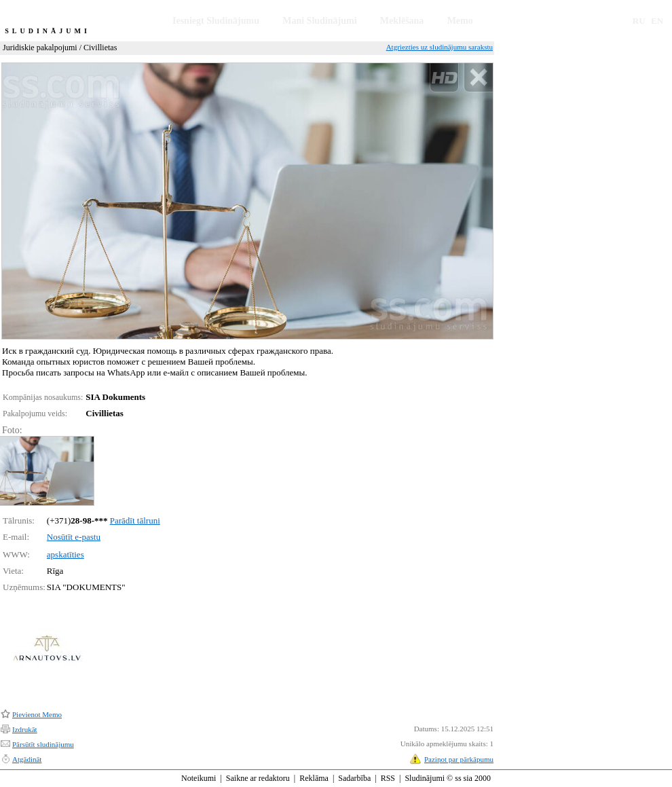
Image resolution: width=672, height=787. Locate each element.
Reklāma (314, 778)
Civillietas (100, 48)
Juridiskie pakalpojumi (40, 48)
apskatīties (66, 554)
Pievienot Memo (37, 714)
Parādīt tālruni (135, 520)
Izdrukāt (25, 729)
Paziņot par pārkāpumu (459, 759)
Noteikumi (199, 778)
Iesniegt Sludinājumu (216, 21)
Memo (460, 21)
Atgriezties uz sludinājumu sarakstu (440, 47)
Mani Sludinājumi (319, 21)
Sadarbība (354, 778)
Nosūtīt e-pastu (74, 537)
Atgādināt (27, 759)
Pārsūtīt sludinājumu (43, 744)
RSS (388, 778)
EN (657, 21)
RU (639, 21)
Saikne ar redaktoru (258, 778)
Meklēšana (402, 21)
